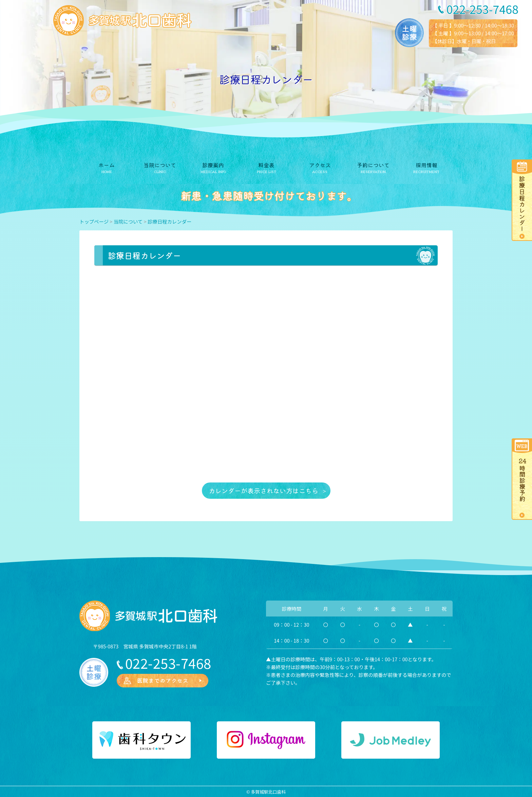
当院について (160, 165)
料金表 (266, 165)
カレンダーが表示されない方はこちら (263, 491)
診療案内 (213, 165)
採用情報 (426, 165)
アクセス (320, 165)
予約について (373, 165)
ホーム (107, 165)
